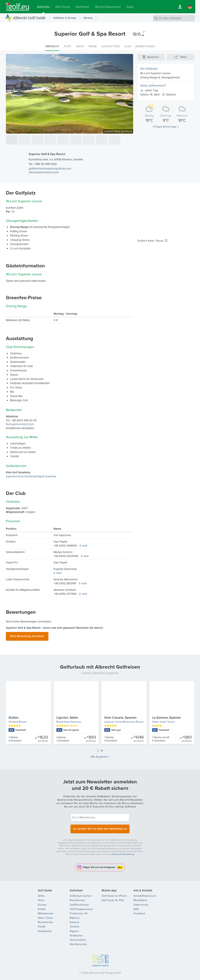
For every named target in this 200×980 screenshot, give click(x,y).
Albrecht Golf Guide (29, 18)
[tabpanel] (100, 713)
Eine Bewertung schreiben (27, 636)
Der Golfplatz (149, 69)
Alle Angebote (99, 756)
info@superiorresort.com (44, 172)
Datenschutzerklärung (123, 852)
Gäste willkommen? (153, 85)
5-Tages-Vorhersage (165, 127)
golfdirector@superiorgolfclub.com (50, 169)
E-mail (83, 546)
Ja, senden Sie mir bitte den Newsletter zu (100, 827)
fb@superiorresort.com (20, 424)
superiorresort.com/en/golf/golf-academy (31, 476)
